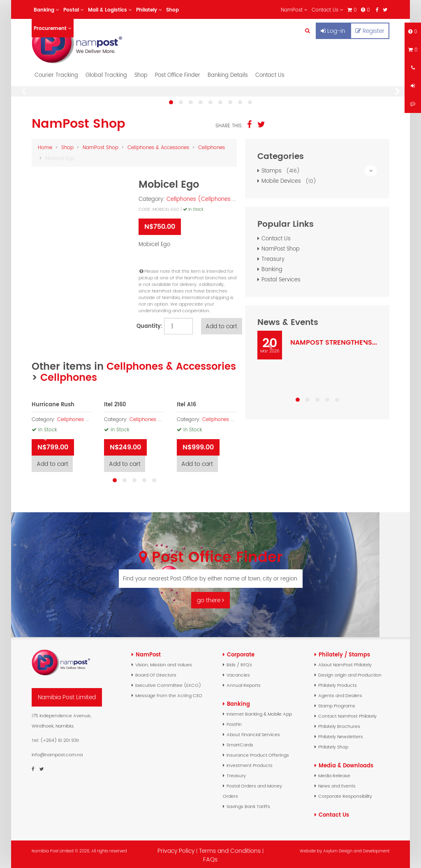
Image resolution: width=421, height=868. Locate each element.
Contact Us (270, 73)
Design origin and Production (350, 673)
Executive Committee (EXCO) (168, 683)
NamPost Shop (101, 145)
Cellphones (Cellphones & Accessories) (220, 197)
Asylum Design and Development (356, 849)
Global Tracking (106, 73)
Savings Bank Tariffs (248, 804)
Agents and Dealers (340, 693)
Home (45, 145)
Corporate (241, 653)
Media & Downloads (346, 763)
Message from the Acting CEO (169, 693)
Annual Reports (244, 683)
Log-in (333, 31)
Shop (141, 73)
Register (370, 31)
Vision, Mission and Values (164, 663)
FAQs (210, 857)
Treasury (273, 257)
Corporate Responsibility (345, 794)
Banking (272, 267)
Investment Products (250, 763)
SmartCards (240, 743)
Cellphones (212, 145)
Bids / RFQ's (239, 663)
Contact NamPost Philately (347, 714)
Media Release (334, 774)
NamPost (148, 653)
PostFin (234, 722)
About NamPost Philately (345, 663)
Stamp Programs (337, 704)
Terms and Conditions (231, 849)
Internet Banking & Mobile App (259, 712)
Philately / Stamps (344, 653)
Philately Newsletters (341, 734)
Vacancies (238, 673)
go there (210, 598)
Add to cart (223, 324)
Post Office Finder (178, 73)
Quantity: (148, 324)
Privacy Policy (176, 849)
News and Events (337, 784)
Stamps (319, 169)
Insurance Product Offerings (258, 753)
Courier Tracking (56, 73)
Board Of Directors (156, 673)
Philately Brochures (339, 724)
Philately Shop (333, 745)
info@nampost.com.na (57, 753)
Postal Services (281, 277)
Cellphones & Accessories (158, 145)
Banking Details (228, 73)
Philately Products (338, 683)
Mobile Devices (290, 179)
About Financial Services (253, 732)
